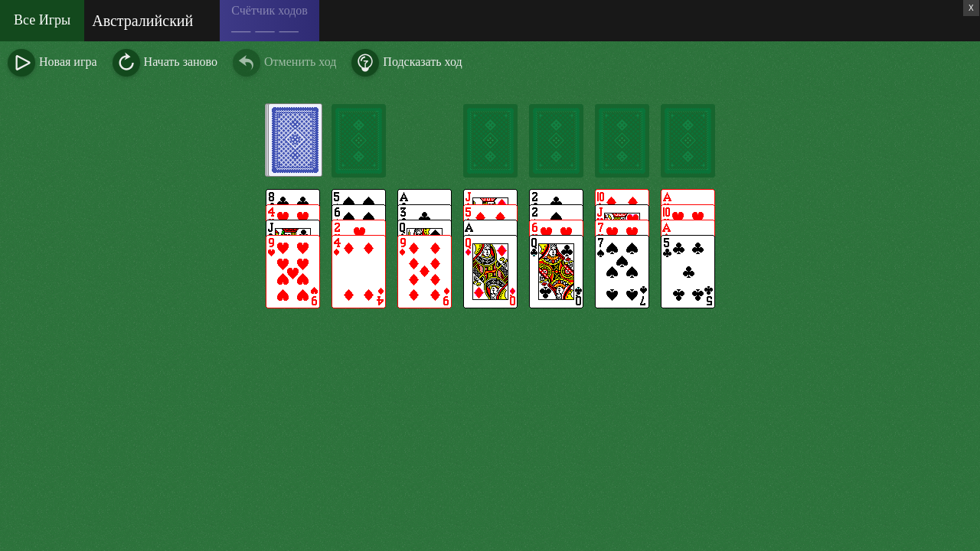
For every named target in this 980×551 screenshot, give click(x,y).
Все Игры (42, 20)
